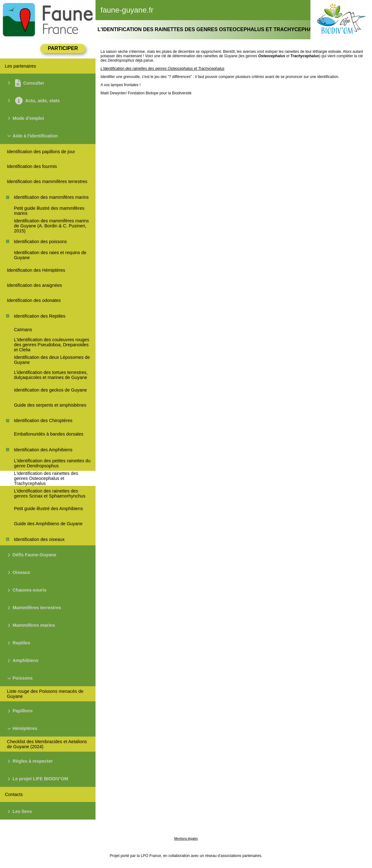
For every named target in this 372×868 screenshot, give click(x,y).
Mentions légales (186, 839)
